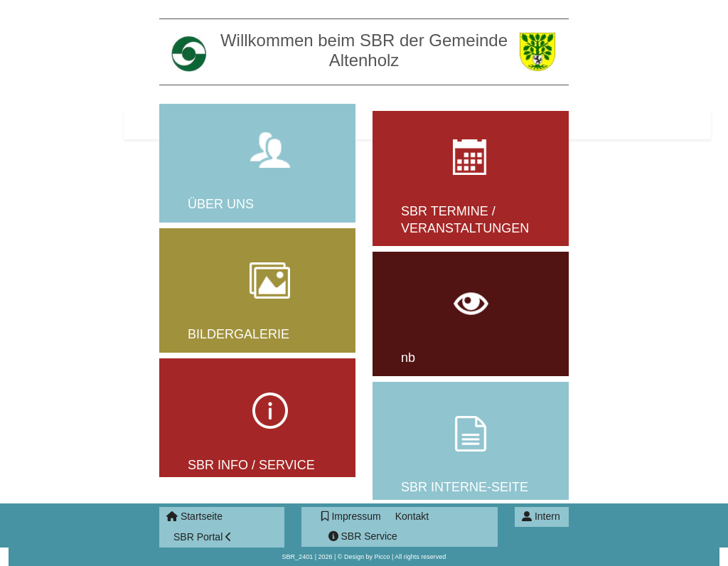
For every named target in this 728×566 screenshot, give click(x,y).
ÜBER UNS (221, 204)
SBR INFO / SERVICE (251, 465)
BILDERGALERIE (239, 334)
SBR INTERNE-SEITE (465, 487)
